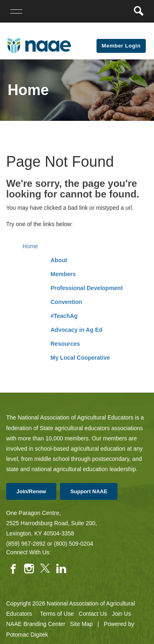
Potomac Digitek (27, 635)
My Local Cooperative (80, 358)
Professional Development (87, 288)
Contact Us (93, 614)
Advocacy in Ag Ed (76, 330)
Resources (65, 344)
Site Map (82, 624)
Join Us (121, 614)
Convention (66, 302)
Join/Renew (31, 491)
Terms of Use (57, 614)
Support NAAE (89, 491)
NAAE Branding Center (36, 624)
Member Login (121, 46)
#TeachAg (64, 316)
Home (30, 246)
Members (63, 274)
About (59, 260)
